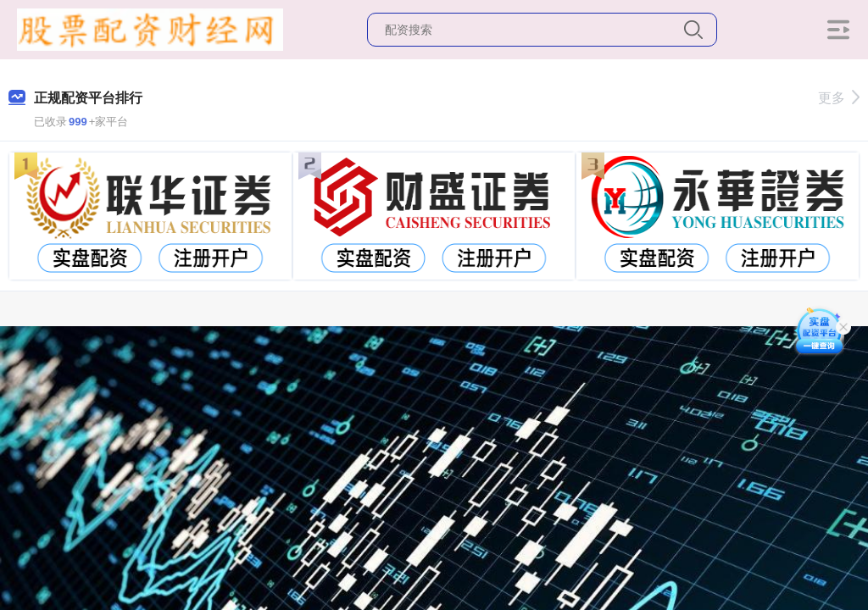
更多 (839, 98)
